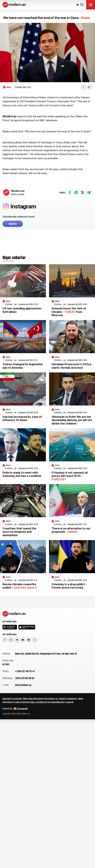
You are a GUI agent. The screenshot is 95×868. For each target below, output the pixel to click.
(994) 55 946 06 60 (25, 678)
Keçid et (13, 224)
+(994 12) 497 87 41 (25, 671)
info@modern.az (23, 685)
